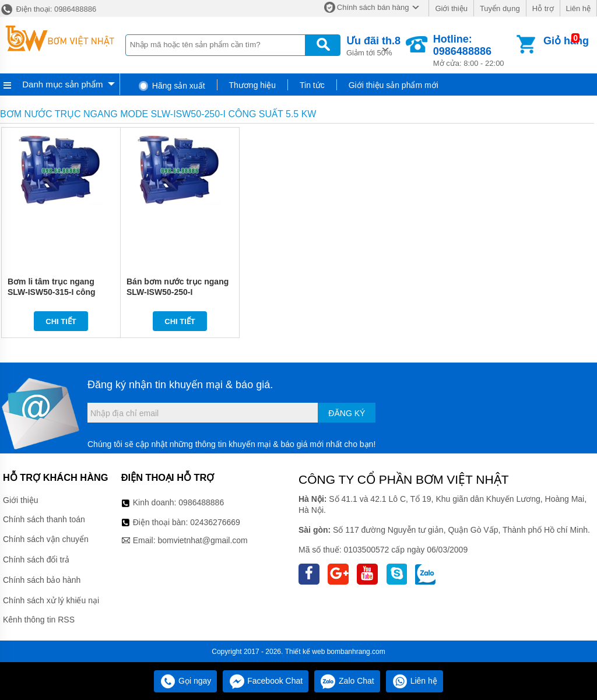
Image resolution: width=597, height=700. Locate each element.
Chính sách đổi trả (36, 560)
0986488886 (201, 502)
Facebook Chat (266, 681)
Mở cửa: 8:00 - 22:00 (474, 50)
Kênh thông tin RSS (39, 620)
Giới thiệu (451, 8)
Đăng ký (347, 413)
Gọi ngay (185, 681)
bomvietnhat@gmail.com (202, 540)
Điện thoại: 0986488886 (48, 9)
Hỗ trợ (543, 8)
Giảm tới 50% (373, 45)
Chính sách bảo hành (42, 580)
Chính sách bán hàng (373, 7)
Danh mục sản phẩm (62, 84)
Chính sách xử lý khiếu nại (51, 600)
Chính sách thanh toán (44, 519)
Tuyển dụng (500, 8)
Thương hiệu (252, 85)
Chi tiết (61, 321)
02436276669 (215, 522)
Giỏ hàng (566, 41)
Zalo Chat (347, 681)
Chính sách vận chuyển (46, 539)
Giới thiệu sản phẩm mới (394, 85)
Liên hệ (578, 8)
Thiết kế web (305, 652)
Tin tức (312, 85)
